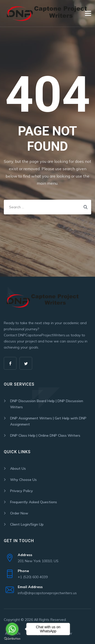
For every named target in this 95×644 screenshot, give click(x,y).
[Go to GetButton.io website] (12, 639)
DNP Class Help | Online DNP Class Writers (45, 435)
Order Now (19, 513)
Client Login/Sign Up (27, 524)
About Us (18, 468)
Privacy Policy (22, 491)
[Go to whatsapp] (12, 629)
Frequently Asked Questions (34, 502)
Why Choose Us (23, 480)
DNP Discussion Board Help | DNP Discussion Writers (47, 404)
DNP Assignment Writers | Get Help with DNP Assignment (48, 421)
